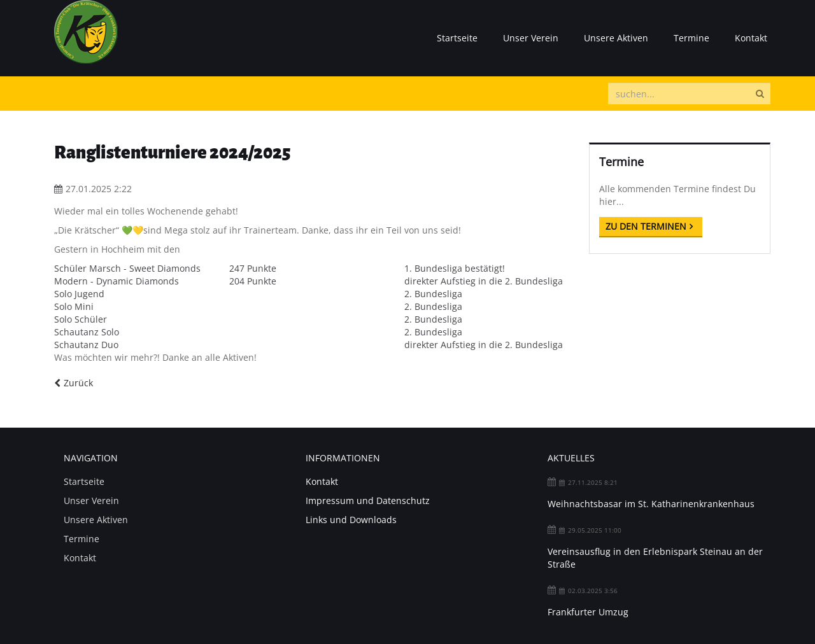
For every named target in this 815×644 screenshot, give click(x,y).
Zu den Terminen (646, 226)
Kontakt (751, 38)
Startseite (457, 38)
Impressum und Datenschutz (368, 500)
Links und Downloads (351, 520)
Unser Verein (531, 38)
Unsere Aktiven (616, 38)
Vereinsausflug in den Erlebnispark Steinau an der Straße (655, 558)
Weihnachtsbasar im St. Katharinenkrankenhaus (651, 504)
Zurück (78, 383)
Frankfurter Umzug (588, 612)
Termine (691, 38)
